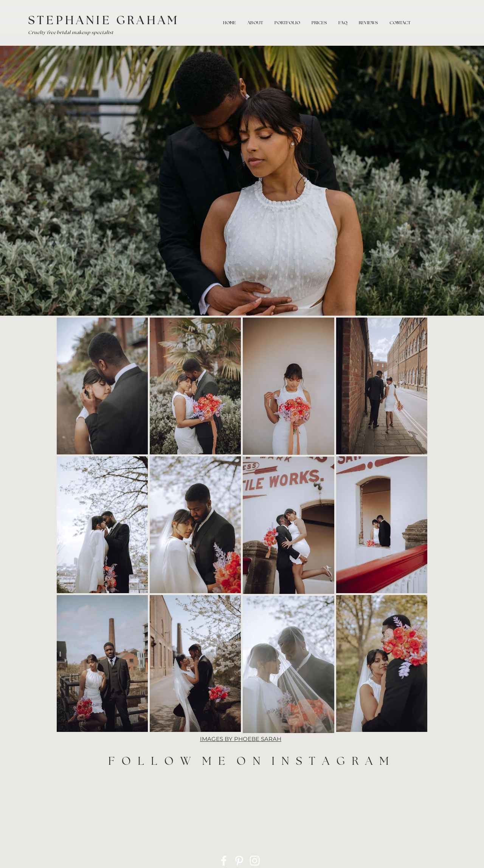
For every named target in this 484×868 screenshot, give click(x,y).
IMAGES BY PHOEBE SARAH (241, 739)
